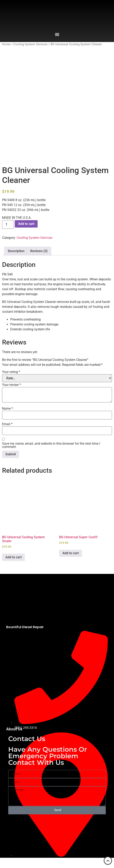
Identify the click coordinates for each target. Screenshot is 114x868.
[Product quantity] (8, 224)
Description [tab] (16, 251)
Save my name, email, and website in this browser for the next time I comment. (51, 445)
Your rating (11, 372)
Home (6, 44)
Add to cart (26, 224)
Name (7, 409)
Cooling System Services (31, 44)
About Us (14, 729)
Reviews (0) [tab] (39, 251)
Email (7, 424)
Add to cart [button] (13, 557)
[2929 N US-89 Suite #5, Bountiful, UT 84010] (57, 829)
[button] (57, 35)
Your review (12, 385)
